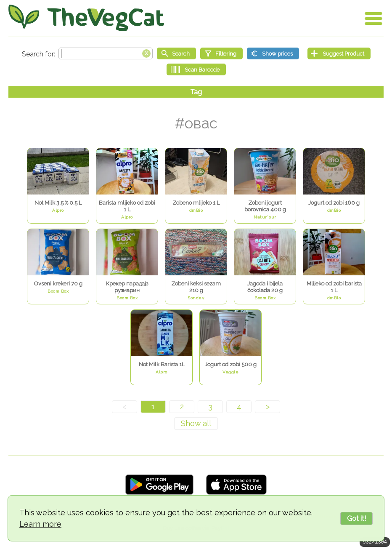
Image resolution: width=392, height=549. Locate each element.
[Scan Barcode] (196, 69)
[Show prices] (273, 53)
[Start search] (176, 53)
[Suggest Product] (339, 53)
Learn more (40, 524)
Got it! (356, 518)
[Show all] (196, 424)
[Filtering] (221, 53)
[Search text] (106, 53)
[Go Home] (86, 18)
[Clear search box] (146, 53)
